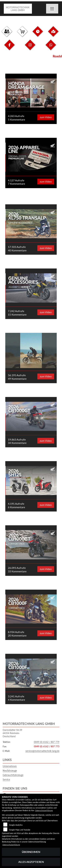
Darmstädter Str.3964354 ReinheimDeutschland (12, 733)
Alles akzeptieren (31, 862)
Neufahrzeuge (10, 771)
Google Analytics (16, 825)
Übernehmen (31, 852)
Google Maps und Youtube (20, 830)
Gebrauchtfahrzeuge (13, 775)
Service (6, 779)
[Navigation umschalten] (52, 9)
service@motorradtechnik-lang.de (42, 751)
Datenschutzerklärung (44, 810)
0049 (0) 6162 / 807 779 (47, 742)
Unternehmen (10, 766)
